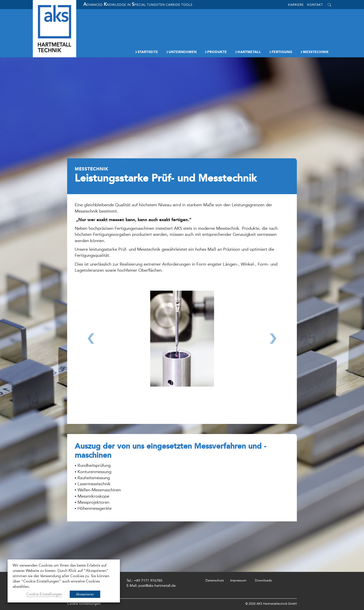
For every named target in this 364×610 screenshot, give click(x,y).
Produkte (216, 52)
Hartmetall (248, 52)
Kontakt (315, 5)
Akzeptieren (85, 594)
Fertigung (280, 52)
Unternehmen (181, 52)
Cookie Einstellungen (84, 604)
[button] (91, 347)
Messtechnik (314, 52)
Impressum (238, 580)
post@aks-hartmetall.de (157, 586)
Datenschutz (215, 580)
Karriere (296, 5)
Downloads (263, 580)
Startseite (146, 52)
